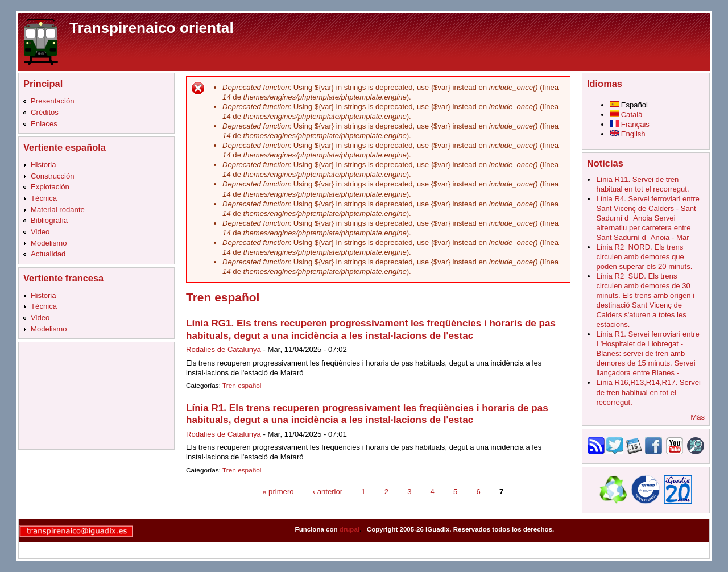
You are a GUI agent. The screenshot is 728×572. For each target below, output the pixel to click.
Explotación (50, 187)
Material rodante (58, 210)
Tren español (242, 386)
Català (626, 115)
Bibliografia (49, 220)
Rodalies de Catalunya (224, 349)
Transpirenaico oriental (152, 28)
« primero (278, 491)
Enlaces (44, 124)
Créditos (45, 112)
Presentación (53, 101)
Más (698, 417)
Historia (43, 165)
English (628, 134)
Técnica (44, 198)
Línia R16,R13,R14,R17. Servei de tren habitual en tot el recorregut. (648, 392)
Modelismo (49, 243)
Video (40, 232)
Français (630, 124)
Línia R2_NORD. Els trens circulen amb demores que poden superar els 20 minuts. (644, 257)
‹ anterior (328, 491)
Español (629, 105)
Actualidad (48, 254)
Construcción (53, 176)
